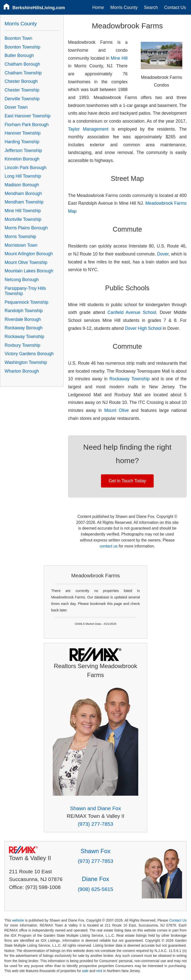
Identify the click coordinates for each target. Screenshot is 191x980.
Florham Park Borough (27, 125)
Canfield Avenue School (132, 312)
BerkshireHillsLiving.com (39, 8)
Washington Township (26, 362)
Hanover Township (23, 133)
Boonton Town (19, 38)
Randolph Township (24, 311)
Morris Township (21, 237)
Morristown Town (21, 245)
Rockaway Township (130, 379)
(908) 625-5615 (95, 889)
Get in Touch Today (127, 481)
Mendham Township (24, 202)
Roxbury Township (23, 345)
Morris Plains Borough (26, 228)
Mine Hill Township (23, 211)
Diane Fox (95, 879)
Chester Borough (21, 81)
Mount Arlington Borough (29, 254)
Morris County (124, 7)
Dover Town (16, 107)
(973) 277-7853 (95, 824)
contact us (109, 546)
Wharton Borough (22, 371)
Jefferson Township (23, 150)
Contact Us (175, 7)
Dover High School (143, 328)
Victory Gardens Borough (29, 354)
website (18, 920)
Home (98, 7)
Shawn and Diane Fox (96, 808)
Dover (163, 254)
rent (99, 971)
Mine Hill (119, 58)
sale (85, 971)
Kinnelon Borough (22, 159)
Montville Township (23, 219)
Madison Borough (22, 185)
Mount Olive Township (26, 262)
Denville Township (22, 99)
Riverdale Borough (23, 319)
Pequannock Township (27, 302)
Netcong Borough (22, 280)
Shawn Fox (95, 851)
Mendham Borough (23, 194)
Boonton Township (23, 47)
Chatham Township (23, 73)
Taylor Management (88, 129)
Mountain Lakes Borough (29, 271)
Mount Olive (117, 410)
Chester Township (22, 90)
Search (151, 7)
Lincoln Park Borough (26, 168)
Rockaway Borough (24, 328)
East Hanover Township (28, 116)
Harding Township (22, 142)
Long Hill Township (23, 176)
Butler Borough (19, 55)
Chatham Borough (23, 64)
